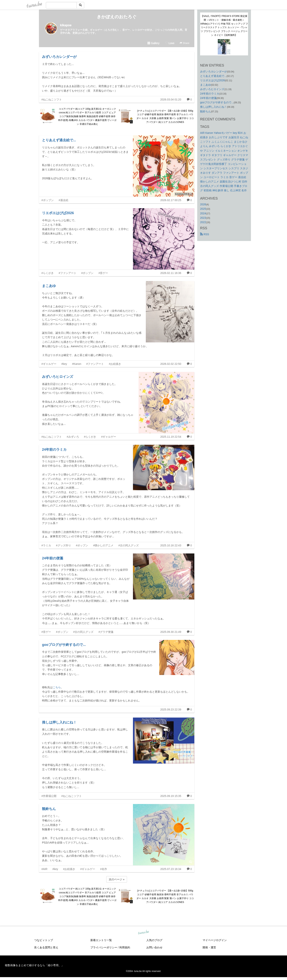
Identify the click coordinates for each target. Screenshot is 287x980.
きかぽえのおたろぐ (117, 17)
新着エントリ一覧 (101, 940)
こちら (57, 687)
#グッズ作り (64, 545)
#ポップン (48, 200)
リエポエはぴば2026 (58, 213)
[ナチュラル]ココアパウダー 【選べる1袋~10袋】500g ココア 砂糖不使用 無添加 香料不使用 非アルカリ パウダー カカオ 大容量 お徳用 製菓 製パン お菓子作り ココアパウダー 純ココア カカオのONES (165, 116)
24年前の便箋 (53, 558)
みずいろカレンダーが (59, 57)
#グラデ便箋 (106, 632)
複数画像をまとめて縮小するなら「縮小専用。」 (34, 965)
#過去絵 (64, 200)
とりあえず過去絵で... (59, 140)
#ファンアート (68, 273)
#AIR (44, 869)
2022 (203, 222)
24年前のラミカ (54, 450)
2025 (203, 209)
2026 (203, 204)
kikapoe (66, 25)
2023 (203, 218)
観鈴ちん (49, 809)
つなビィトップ (44, 940)
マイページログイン (215, 940)
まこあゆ (49, 286)
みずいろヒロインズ (58, 377)
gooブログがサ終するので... (64, 645)
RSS (205, 234)
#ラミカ (46, 545)
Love (170, 43)
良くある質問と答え (46, 947)
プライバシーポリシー (104, 947)
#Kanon (77, 364)
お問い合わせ (154, 947)
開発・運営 (209, 947)
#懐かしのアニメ (103, 545)
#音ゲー (103, 273)
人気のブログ (154, 940)
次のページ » (117, 879)
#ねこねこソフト (52, 99)
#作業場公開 (49, 796)
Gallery (153, 43)
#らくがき (48, 273)
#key (64, 364)
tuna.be (143, 932)
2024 (203, 213)
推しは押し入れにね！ (59, 722)
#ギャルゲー (49, 364)
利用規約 (125, 947)
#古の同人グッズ (129, 545)
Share (184, 43)
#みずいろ (73, 437)
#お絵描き (115, 364)
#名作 (104, 869)
